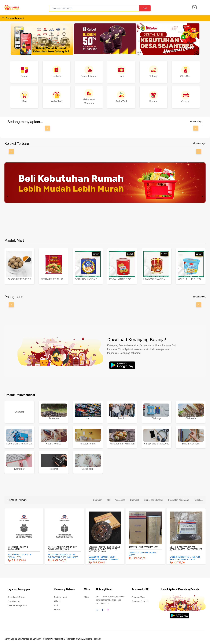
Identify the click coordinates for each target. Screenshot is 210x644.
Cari (145, 8)
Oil (109, 498)
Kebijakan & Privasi (16, 595)
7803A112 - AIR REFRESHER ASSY (144, 545)
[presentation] (7, 196)
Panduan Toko (138, 595)
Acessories (120, 498)
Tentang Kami (60, 595)
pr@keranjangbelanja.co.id (108, 598)
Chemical (134, 498)
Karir (56, 603)
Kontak (57, 607)
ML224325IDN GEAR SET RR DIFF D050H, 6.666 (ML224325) (62, 546)
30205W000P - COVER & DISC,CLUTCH (18, 546)
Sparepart (98, 498)
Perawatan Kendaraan (178, 498)
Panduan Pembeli (140, 599)
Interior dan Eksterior (154, 498)
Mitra (86, 595)
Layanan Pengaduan (17, 603)
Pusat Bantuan (14, 599)
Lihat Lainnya (196, 122)
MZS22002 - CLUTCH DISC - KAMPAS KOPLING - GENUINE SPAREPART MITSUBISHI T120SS (104, 547)
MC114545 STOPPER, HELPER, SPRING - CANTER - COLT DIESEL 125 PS (186, 547)
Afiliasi (57, 599)
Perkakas (198, 498)
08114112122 (102, 601)
